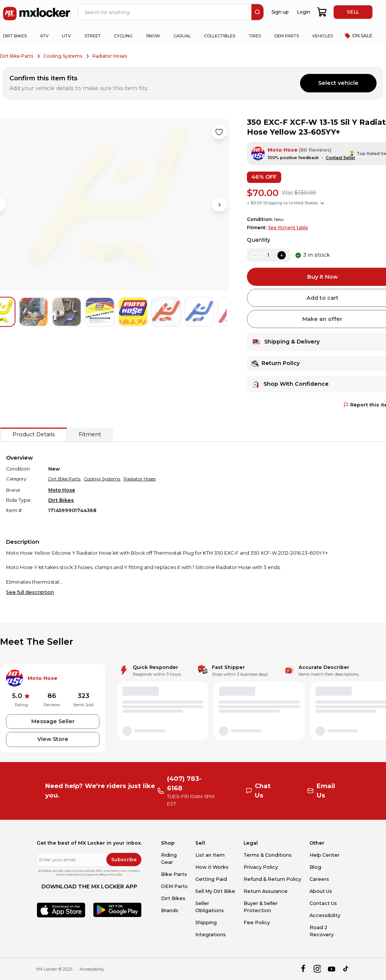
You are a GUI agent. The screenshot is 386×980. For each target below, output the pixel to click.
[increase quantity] (282, 255)
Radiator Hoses (110, 56)
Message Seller (53, 721)
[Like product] (219, 132)
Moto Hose (283, 150)
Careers (319, 879)
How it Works (212, 867)
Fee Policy (257, 922)
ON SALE (358, 36)
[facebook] (303, 969)
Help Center (325, 855)
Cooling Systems (63, 56)
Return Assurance (266, 891)
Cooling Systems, (102, 479)
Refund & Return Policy (272, 879)
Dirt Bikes (61, 500)
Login (304, 12)
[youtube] (332, 969)
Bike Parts (174, 874)
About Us (321, 891)
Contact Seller (340, 158)
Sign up (280, 12)
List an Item (210, 855)
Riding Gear (169, 859)
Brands (170, 910)
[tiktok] (346, 969)
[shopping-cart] (322, 12)
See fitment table (288, 228)
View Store (53, 739)
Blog (315, 867)
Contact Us (323, 903)
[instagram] (317, 969)
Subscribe (124, 860)
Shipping (206, 922)
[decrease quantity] (255, 255)
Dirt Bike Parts (17, 56)
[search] (257, 12)
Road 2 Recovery (322, 931)
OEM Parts (174, 886)
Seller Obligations (210, 907)
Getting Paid (211, 879)
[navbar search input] (165, 12)
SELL (353, 12)
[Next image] (219, 205)
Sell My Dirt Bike (215, 891)
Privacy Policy (261, 867)
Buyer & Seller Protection (261, 907)
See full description (30, 592)
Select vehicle (338, 83)
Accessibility (325, 915)
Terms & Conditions (268, 855)
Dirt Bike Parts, (65, 479)
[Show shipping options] (322, 203)
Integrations (211, 935)
